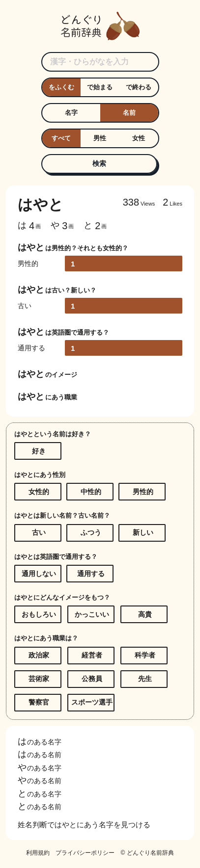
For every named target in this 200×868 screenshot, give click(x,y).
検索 (99, 163)
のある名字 (40, 742)
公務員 (92, 679)
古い (39, 532)
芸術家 (39, 679)
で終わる (139, 87)
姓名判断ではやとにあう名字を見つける (84, 825)
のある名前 (40, 755)
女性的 (39, 492)
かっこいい (92, 614)
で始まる (100, 87)
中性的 (91, 492)
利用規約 (38, 853)
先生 (145, 679)
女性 (139, 138)
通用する (91, 574)
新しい (143, 532)
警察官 (39, 702)
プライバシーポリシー (85, 853)
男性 (100, 138)
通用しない (39, 574)
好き (39, 451)
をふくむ (61, 87)
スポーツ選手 (92, 702)
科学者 (145, 655)
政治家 (39, 655)
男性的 (143, 492)
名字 (71, 113)
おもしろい (39, 614)
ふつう (91, 532)
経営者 (92, 655)
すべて (61, 138)
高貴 (145, 614)
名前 (129, 113)
